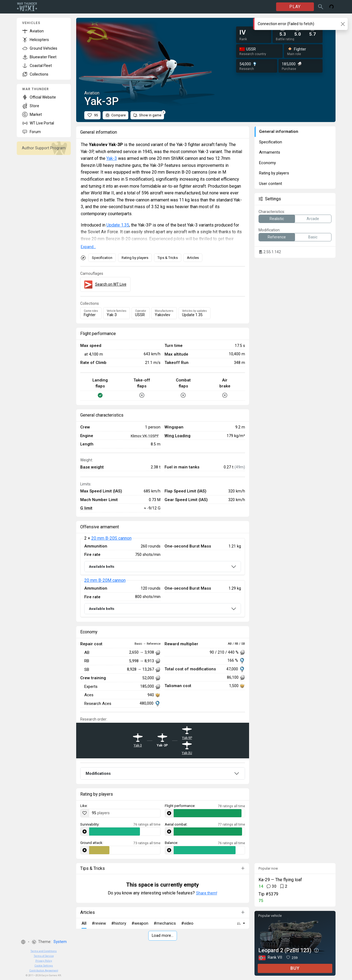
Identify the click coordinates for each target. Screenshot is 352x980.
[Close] (343, 24)
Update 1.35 (118, 225)
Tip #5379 (268, 894)
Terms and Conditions (44, 951)
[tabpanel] (163, 578)
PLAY (295, 7)
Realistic (277, 219)
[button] (23, 942)
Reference (277, 237)
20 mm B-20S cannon (111, 538)
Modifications (98, 773)
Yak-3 (112, 158)
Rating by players (135, 258)
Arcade (313, 219)
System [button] (60, 942)
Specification (102, 258)
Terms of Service (44, 956)
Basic (313, 237)
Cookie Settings (44, 966)
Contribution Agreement (44, 970)
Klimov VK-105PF (145, 436)
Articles (193, 258)
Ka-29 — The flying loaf (280, 880)
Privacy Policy (44, 961)
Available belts (102, 567)
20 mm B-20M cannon (105, 580)
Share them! (207, 893)
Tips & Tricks (168, 258)
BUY (295, 968)
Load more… (163, 936)
